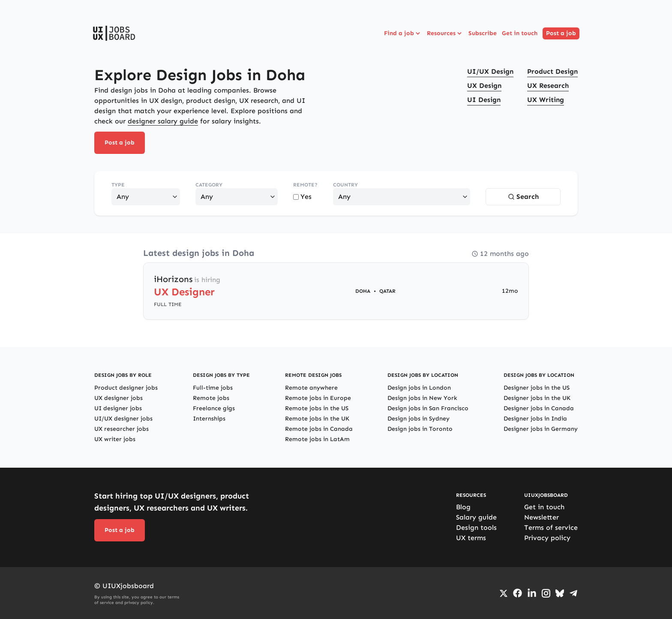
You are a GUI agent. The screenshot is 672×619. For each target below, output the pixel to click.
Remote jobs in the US (317, 408)
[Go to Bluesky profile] (560, 593)
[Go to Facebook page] (517, 593)
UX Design (484, 86)
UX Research (548, 86)
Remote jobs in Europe (318, 398)
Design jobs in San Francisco (428, 408)
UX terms (471, 538)
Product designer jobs (126, 388)
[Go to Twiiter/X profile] (504, 593)
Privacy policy (547, 538)
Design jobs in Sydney (418, 419)
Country (345, 185)
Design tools (476, 527)
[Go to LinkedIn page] (532, 593)
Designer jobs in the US (537, 388)
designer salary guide (163, 121)
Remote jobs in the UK (317, 419)
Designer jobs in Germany (541, 429)
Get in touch (520, 33)
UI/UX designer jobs (123, 419)
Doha (363, 291)
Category (209, 185)
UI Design (484, 100)
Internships (209, 419)
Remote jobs (211, 398)
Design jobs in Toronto (420, 429)
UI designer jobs (118, 408)
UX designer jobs (118, 398)
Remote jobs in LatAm (317, 439)
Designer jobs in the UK (537, 398)
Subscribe (483, 33)
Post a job (561, 33)
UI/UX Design (490, 71)
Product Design (552, 71)
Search (523, 197)
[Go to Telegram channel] (573, 593)
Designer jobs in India (535, 419)
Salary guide (476, 517)
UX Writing (546, 100)
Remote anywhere (311, 388)
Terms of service (551, 527)
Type (118, 185)
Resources (445, 33)
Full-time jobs (213, 388)
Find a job (403, 33)
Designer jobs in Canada (539, 408)
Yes (302, 197)
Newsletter (541, 517)
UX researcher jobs (121, 429)
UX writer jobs (115, 439)
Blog (463, 507)
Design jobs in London (419, 388)
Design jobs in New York (422, 398)
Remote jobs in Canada (319, 429)
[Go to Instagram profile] (546, 593)
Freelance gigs (214, 408)
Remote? (305, 185)
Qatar (387, 291)
